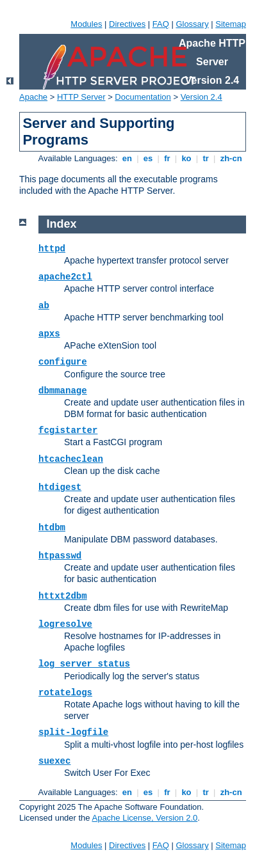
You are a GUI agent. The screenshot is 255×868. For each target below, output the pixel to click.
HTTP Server (81, 97)
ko (186, 158)
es (148, 158)
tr (206, 158)
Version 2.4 (202, 97)
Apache (33, 97)
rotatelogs (65, 693)
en (127, 158)
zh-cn (231, 158)
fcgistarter (68, 430)
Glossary (192, 24)
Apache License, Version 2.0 (144, 818)
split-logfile (73, 732)
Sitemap (231, 24)
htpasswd (60, 556)
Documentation (143, 97)
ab (44, 306)
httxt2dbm (63, 596)
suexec (54, 761)
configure (63, 362)
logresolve (65, 624)
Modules (86, 24)
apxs (49, 334)
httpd (52, 249)
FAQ (161, 24)
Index (62, 224)
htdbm (52, 528)
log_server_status (84, 664)
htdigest (60, 487)
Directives (127, 24)
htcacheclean (71, 459)
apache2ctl (65, 277)
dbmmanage (63, 391)
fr (168, 158)
